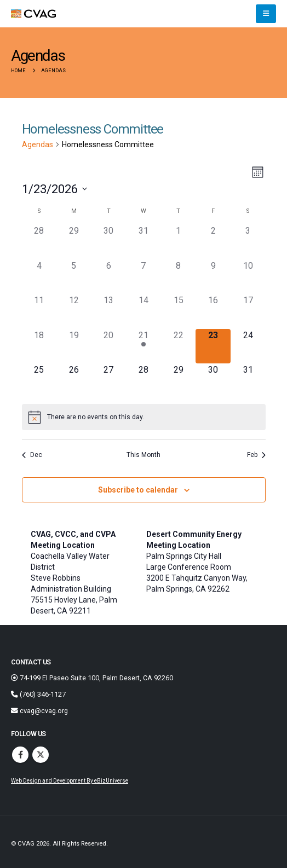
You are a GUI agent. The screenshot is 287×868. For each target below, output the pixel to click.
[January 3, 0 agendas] (248, 242)
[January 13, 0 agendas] (109, 311)
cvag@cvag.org (39, 711)
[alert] (144, 417)
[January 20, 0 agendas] (109, 346)
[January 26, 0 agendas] (74, 381)
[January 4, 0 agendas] (39, 277)
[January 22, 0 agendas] (179, 346)
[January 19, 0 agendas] (74, 346)
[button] (266, 14)
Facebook (20, 755)
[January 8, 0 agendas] (179, 277)
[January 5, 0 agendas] (74, 277)
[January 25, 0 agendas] (39, 381)
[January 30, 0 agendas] (213, 381)
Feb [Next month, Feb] (256, 455)
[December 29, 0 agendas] (74, 242)
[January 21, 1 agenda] (143, 346)
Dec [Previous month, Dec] (32, 455)
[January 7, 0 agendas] (143, 277)
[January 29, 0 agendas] (179, 381)
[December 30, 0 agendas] (109, 242)
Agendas (38, 144)
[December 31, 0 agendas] (143, 242)
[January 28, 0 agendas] (143, 381)
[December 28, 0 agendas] (39, 242)
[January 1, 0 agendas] (179, 242)
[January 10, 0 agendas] (248, 277)
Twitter (41, 755)
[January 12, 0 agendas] (74, 311)
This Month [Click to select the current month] (143, 455)
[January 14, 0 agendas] (143, 311)
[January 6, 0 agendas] (109, 277)
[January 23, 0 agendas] (213, 346)
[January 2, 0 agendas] (213, 242)
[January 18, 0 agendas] (39, 346)
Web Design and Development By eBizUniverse (70, 781)
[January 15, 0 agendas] (179, 311)
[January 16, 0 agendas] (213, 311)
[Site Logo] (33, 14)
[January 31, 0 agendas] (248, 381)
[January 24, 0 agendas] (248, 346)
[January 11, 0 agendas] (39, 311)
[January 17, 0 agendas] (248, 311)
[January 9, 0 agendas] (213, 277)
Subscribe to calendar (138, 490)
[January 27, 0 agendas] (109, 381)
